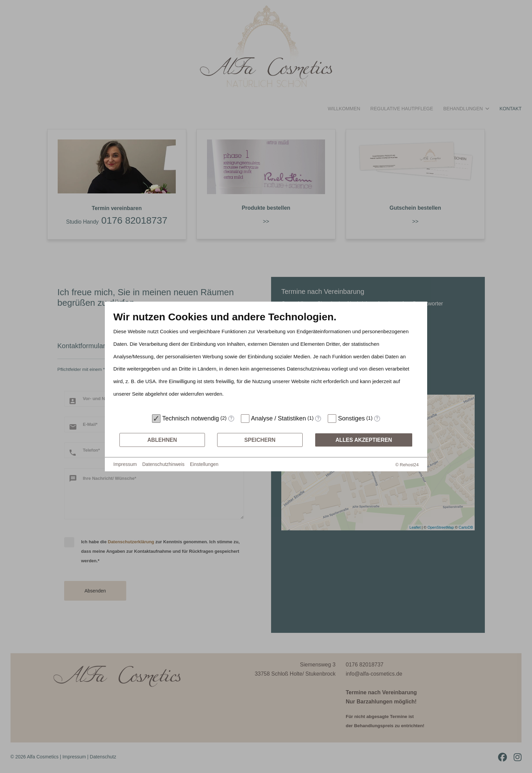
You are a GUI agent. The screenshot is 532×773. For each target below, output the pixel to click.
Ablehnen (162, 440)
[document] (266, 361)
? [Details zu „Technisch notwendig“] (231, 418)
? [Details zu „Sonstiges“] (377, 418)
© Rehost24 (407, 465)
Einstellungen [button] (204, 464)
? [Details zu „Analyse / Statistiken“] (318, 418)
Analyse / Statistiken (279, 418)
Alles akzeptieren (364, 440)
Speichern (260, 440)
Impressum (125, 464)
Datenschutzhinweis (163, 464)
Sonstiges (351, 418)
